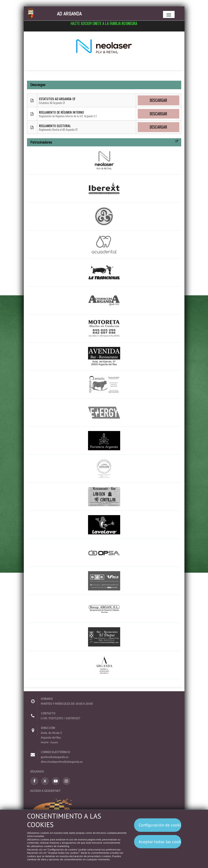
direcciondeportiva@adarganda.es (62, 762)
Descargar (158, 100)
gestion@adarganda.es (55, 757)
